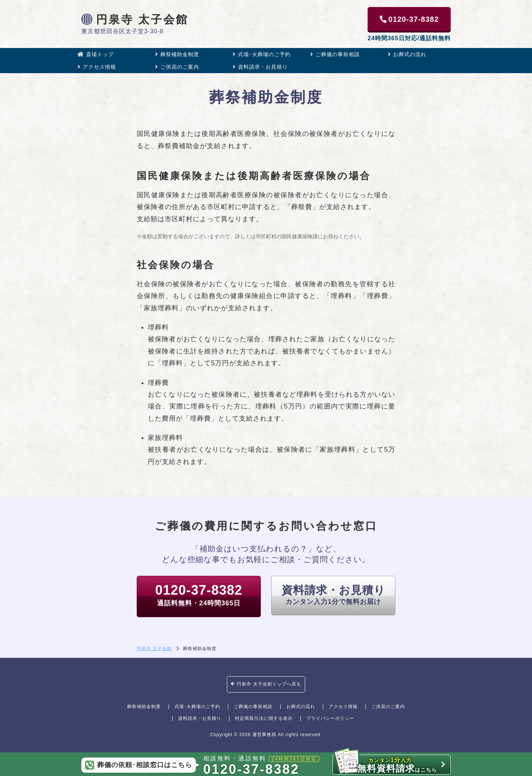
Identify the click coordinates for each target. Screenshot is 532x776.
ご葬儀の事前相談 (335, 54)
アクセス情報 (97, 67)
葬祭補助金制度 (177, 54)
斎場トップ (96, 54)
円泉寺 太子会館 (135, 19)
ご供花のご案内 (177, 67)
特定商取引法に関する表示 (264, 718)
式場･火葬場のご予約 (262, 54)
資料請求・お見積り (260, 67)
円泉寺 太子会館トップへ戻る (266, 684)
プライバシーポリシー (330, 718)
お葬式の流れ (407, 54)
